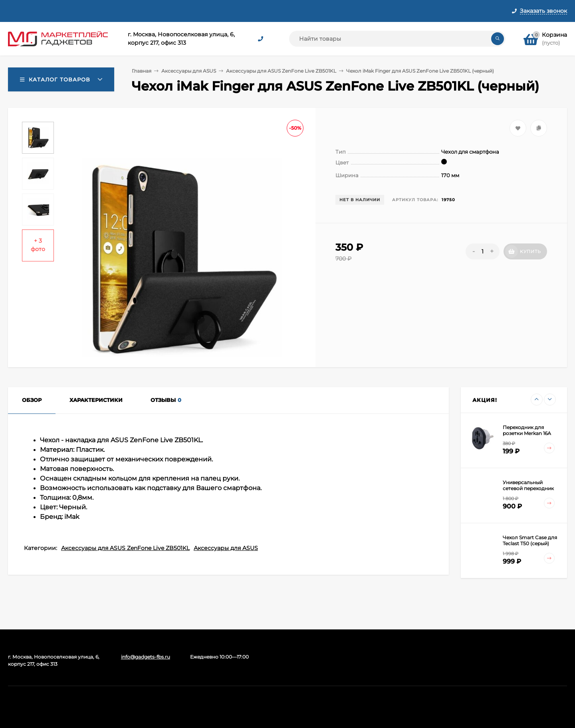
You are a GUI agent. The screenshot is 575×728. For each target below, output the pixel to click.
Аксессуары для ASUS (189, 71)
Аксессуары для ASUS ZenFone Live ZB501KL (281, 71)
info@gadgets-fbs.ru (146, 657)
